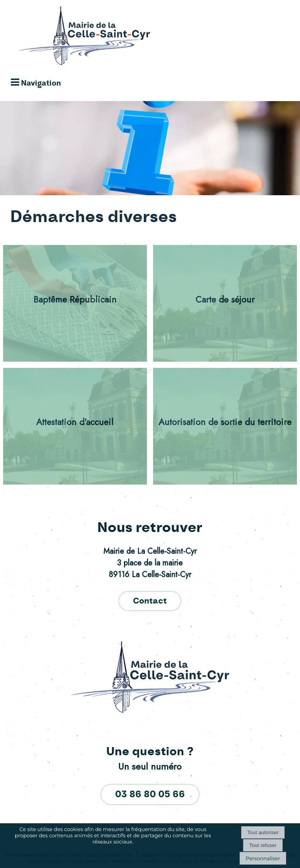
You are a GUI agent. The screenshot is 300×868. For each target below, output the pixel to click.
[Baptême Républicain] (75, 303)
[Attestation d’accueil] (75, 426)
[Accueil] (77, 38)
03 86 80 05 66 (150, 794)
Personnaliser (263, 858)
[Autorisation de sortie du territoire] (225, 426)
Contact (150, 601)
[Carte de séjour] (225, 303)
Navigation (41, 83)
